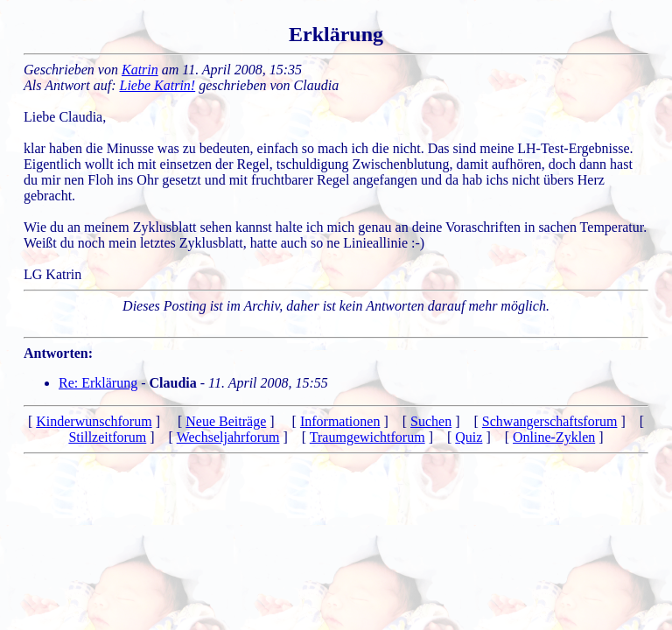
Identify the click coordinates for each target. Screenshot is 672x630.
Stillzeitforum (107, 437)
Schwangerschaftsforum (550, 421)
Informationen (340, 421)
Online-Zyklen (554, 437)
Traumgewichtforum (367, 437)
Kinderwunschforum (94, 421)
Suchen (431, 421)
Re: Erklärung (98, 383)
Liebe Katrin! (158, 85)
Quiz (469, 437)
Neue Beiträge (226, 421)
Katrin (140, 70)
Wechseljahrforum (228, 437)
